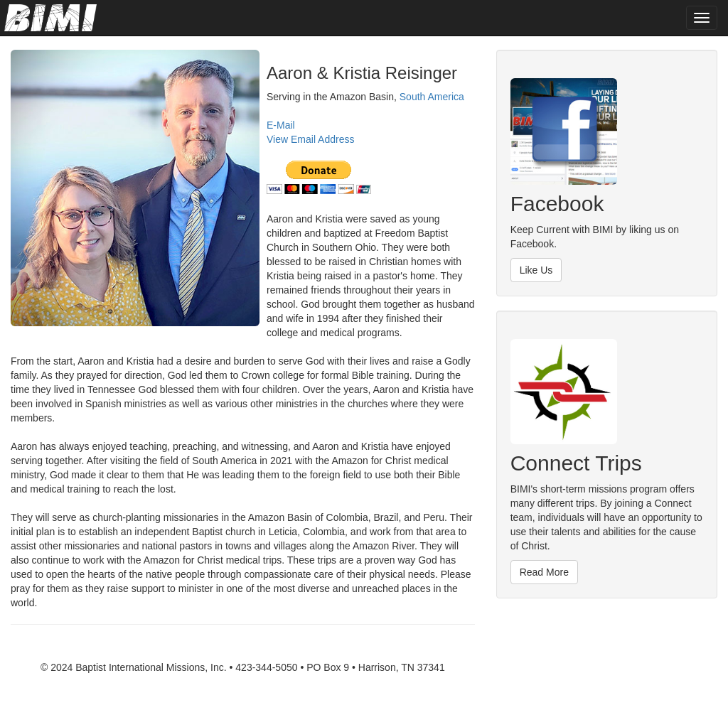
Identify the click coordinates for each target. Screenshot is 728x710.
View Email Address (310, 139)
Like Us (536, 270)
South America (432, 97)
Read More (544, 572)
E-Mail (281, 125)
